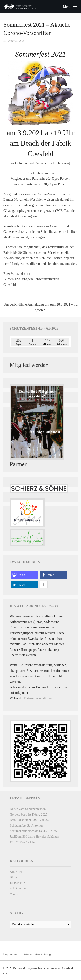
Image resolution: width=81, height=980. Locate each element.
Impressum (10, 954)
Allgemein (17, 872)
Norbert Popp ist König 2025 (29, 814)
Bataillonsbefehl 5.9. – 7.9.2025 (30, 820)
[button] (24, 575)
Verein (14, 894)
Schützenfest (18, 888)
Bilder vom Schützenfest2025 (29, 809)
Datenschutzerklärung (38, 698)
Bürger (14, 877)
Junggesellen (18, 883)
